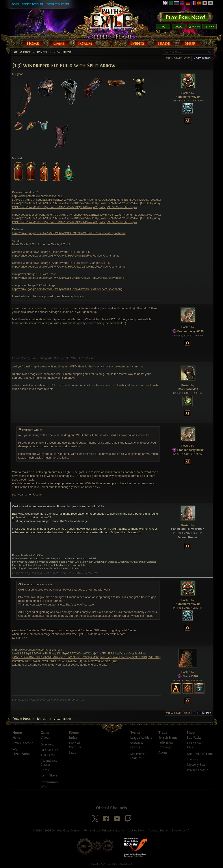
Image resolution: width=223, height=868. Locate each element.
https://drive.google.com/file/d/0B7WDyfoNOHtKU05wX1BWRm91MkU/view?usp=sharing (69, 267)
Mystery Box (196, 765)
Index (73, 738)
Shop (191, 733)
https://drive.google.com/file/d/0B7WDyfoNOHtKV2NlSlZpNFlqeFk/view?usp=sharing (66, 256)
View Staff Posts (178, 58)
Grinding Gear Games (66, 830)
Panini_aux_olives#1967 (188, 529)
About (163, 753)
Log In (15, 4)
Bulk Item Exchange (166, 745)
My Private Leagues (138, 756)
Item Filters (49, 775)
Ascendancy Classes (49, 763)
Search (74, 753)
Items (45, 770)
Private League (197, 770)
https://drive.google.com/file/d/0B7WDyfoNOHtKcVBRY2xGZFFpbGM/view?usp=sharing (68, 278)
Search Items (168, 738)
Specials (192, 759)
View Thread (62, 52)
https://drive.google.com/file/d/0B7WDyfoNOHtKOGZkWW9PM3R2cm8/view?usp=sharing (69, 233)
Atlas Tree (48, 755)
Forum (74, 733)
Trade (163, 733)
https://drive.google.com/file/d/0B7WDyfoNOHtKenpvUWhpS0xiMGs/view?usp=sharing (67, 289)
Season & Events (137, 745)
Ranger (42, 52)
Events (135, 733)
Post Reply (202, 58)
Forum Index (22, 52)
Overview (47, 744)
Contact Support (58, 4)
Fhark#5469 (190, 676)
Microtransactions (200, 754)
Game (45, 733)
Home (17, 733)
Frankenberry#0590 (190, 331)
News (16, 738)
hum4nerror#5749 (188, 97)
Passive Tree (49, 750)
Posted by (188, 93)
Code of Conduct (75, 745)
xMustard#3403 (188, 389)
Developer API (181, 830)
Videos (45, 738)
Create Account (33, 4)
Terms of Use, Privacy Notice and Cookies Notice (115, 830)
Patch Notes (21, 754)
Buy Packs (194, 738)
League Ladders (141, 738)
